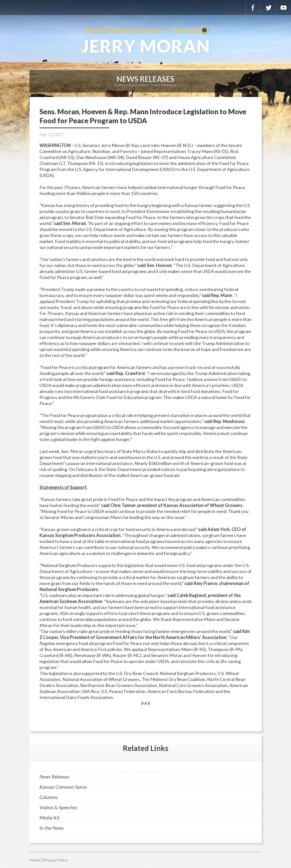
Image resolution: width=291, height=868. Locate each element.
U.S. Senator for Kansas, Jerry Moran (145, 40)
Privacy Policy (55, 860)
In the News (52, 828)
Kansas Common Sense (63, 787)
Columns (49, 797)
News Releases (163, 85)
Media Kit (50, 817)
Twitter (268, 7)
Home (120, 85)
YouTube (284, 7)
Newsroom (138, 85)
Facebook (253, 7)
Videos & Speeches (58, 807)
